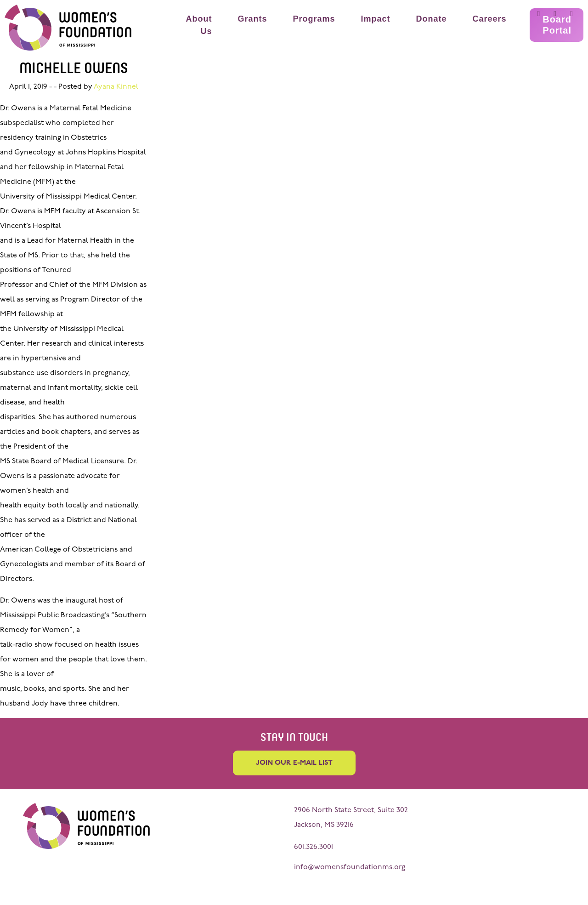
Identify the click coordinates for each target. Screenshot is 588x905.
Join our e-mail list (294, 763)
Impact (376, 19)
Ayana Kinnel (116, 87)
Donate (432, 19)
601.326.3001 (314, 847)
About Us (199, 25)
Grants (252, 19)
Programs (314, 19)
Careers (490, 19)
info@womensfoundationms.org (350, 867)
